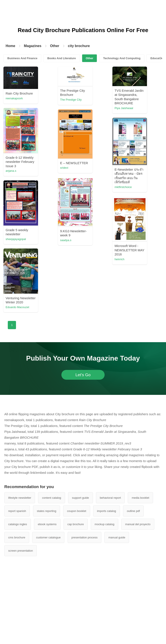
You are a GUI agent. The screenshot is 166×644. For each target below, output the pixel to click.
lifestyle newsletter (20, 498)
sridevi (64, 168)
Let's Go (83, 375)
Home (10, 46)
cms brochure (17, 537)
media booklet (140, 498)
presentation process (85, 537)
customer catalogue (48, 537)
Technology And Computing (122, 58)
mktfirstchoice (123, 187)
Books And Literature (62, 58)
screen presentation (21, 551)
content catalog (51, 498)
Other (55, 46)
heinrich (120, 259)
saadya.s (66, 240)
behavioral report (110, 498)
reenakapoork (14, 98)
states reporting (47, 511)
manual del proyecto (138, 524)
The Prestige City (71, 100)
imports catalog (107, 511)
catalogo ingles (18, 524)
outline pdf (133, 511)
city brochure (79, 46)
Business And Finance (22, 58)
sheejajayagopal (16, 239)
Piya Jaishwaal (124, 108)
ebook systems (47, 524)
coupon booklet (77, 511)
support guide (81, 498)
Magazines (33, 46)
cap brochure (76, 524)
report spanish (17, 511)
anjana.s (11, 171)
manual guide (117, 537)
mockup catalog (105, 524)
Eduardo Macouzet (17, 307)
